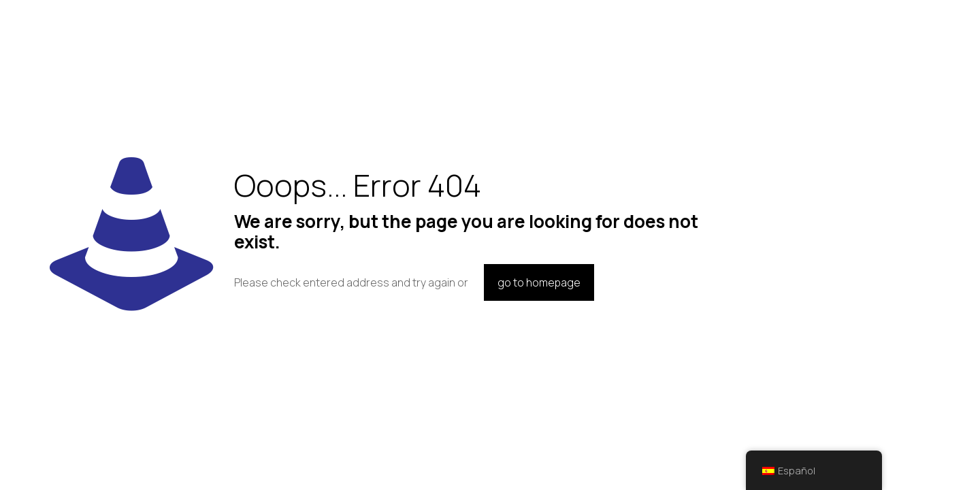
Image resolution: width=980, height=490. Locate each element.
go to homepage (539, 282)
